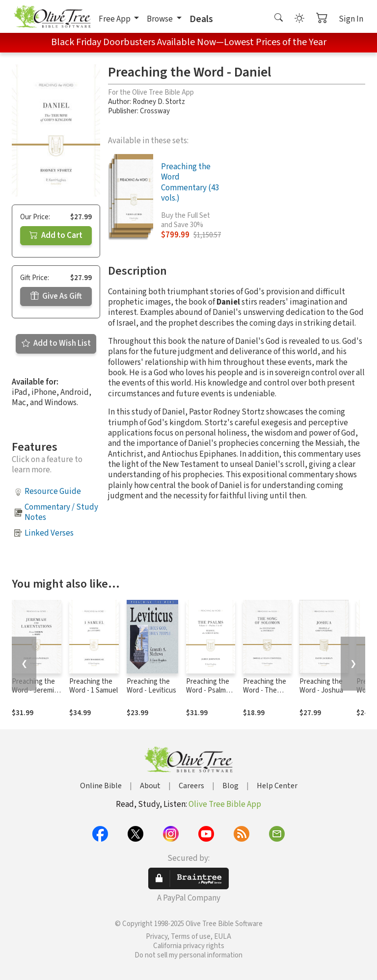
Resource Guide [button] (53, 491)
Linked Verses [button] (49, 533)
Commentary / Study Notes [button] (61, 512)
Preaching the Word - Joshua (321, 686)
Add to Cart (56, 235)
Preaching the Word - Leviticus (151, 686)
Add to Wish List (56, 343)
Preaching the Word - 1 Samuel (94, 686)
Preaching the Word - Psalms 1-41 (208, 691)
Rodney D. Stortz (159, 102)
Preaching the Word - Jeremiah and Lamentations (37, 696)
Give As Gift (56, 296)
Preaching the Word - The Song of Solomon (265, 696)
